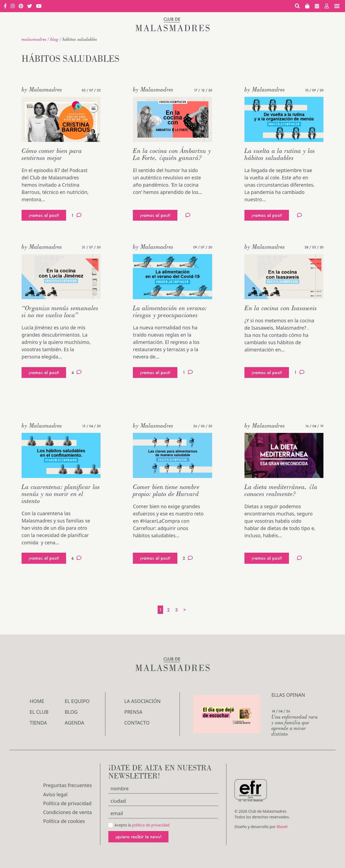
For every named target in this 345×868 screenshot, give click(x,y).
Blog (54, 39)
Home (37, 701)
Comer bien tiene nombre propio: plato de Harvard (166, 490)
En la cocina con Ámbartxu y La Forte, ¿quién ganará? (172, 154)
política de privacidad (151, 825)
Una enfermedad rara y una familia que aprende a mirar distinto (295, 725)
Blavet (282, 827)
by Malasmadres (42, 89)
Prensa (133, 712)
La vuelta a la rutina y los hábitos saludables (280, 154)
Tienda (38, 723)
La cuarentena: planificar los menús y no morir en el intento (61, 494)
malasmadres (34, 39)
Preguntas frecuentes (68, 785)
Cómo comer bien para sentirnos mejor (52, 154)
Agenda (74, 723)
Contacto (137, 723)
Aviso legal (55, 794)
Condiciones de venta (68, 812)
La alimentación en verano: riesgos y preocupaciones (170, 311)
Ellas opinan (288, 695)
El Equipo (77, 701)
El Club (39, 712)
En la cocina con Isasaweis (281, 308)
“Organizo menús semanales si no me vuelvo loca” (60, 311)
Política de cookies (64, 821)
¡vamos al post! (44, 215)
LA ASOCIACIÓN (142, 701)
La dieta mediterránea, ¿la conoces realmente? (281, 490)
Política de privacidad (67, 803)
